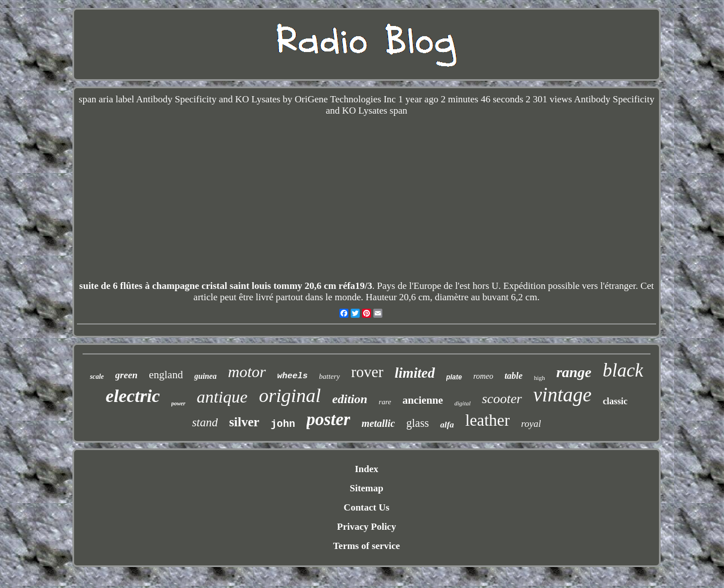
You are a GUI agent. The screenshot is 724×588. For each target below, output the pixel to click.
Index (367, 469)
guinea (205, 376)
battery (329, 376)
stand (205, 422)
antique (222, 397)
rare (385, 402)
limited (415, 373)
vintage (563, 395)
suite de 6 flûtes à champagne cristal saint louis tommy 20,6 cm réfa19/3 (226, 286)
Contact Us (367, 507)
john (283, 424)
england (166, 375)
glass (417, 423)
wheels (292, 376)
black (623, 370)
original (290, 395)
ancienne (423, 400)
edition (350, 399)
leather (487, 420)
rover (367, 372)
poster (329, 419)
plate (454, 377)
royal (531, 424)
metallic (378, 423)
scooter (502, 399)
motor (247, 372)
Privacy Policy (367, 527)
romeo (483, 376)
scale (97, 377)
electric (133, 396)
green (127, 375)
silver (244, 422)
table (514, 376)
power (178, 403)
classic (615, 401)
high (540, 378)
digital (462, 403)
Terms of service (367, 546)
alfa (447, 425)
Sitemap (367, 488)
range (574, 372)
